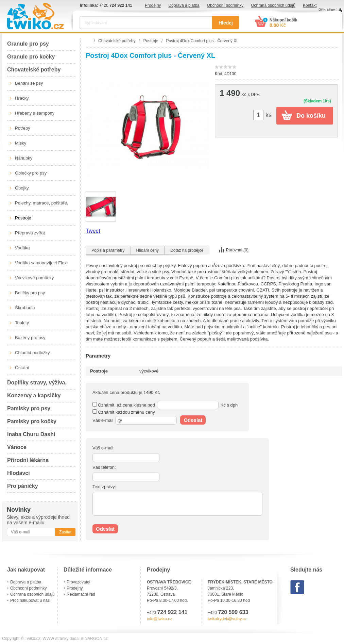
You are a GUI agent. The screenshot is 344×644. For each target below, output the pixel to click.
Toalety (22, 323)
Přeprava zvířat (30, 233)
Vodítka (22, 248)
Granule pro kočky (31, 57)
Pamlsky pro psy (29, 408)
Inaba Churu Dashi (31, 434)
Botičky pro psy (30, 293)
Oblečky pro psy (31, 173)
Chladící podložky (32, 353)
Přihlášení (328, 10)
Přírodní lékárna (28, 460)
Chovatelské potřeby (34, 70)
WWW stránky (55, 639)
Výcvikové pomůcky (34, 278)
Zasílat (65, 532)
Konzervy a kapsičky (34, 395)
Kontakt (310, 5)
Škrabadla (25, 308)
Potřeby (23, 128)
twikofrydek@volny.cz (227, 619)
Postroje (23, 218)
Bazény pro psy (30, 338)
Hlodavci (19, 473)
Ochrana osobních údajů (273, 5)
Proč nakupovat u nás (30, 600)
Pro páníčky (23, 486)
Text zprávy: (104, 487)
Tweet (93, 231)
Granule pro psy (28, 44)
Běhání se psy (29, 83)
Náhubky (24, 158)
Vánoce (17, 447)
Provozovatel (78, 582)
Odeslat (193, 420)
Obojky (22, 188)
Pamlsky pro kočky (32, 421)
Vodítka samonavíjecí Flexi (41, 263)
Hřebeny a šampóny (35, 113)
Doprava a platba (184, 5)
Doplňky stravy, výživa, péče (37, 385)
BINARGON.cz (94, 639)
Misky (21, 143)
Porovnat (237, 250)
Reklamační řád (81, 594)
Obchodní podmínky (225, 5)
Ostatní (22, 368)
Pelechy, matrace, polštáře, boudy (42, 205)
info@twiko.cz (159, 619)
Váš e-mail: (104, 448)
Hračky (22, 98)
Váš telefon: (104, 467)
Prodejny (153, 5)
